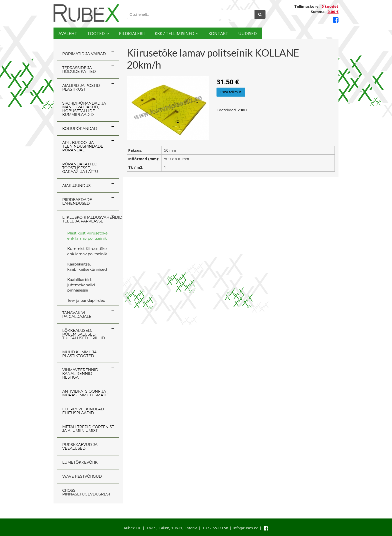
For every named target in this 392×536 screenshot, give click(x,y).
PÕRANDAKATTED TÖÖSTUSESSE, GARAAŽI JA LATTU (80, 168)
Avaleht (73, 33)
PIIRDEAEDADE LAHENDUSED (77, 201)
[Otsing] (260, 14)
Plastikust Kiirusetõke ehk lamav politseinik (87, 236)
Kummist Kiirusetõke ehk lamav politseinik (87, 251)
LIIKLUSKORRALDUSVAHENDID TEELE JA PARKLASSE (91, 219)
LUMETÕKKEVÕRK (80, 462)
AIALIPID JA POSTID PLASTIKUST (81, 87)
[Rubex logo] (86, 13)
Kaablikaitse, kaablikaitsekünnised (87, 267)
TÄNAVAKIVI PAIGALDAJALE (77, 315)
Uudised (319, 33)
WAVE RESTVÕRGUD (82, 476)
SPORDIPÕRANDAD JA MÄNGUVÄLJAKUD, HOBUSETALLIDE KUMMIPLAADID (84, 109)
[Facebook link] (336, 20)
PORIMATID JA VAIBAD (84, 54)
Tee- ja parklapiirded (86, 300)
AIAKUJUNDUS (76, 186)
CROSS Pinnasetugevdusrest (86, 492)
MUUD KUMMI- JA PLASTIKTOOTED (79, 354)
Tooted (112, 33)
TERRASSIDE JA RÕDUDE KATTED (79, 70)
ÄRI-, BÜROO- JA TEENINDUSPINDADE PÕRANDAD (83, 146)
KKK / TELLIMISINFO (220, 33)
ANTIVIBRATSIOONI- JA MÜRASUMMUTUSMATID (86, 393)
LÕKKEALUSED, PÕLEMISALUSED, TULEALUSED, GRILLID (83, 334)
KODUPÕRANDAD (80, 128)
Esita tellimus (231, 92)
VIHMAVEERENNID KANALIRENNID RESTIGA (80, 373)
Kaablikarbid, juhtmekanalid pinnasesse (81, 285)
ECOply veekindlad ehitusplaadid (83, 411)
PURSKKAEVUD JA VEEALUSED (80, 446)
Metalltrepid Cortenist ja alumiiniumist (88, 429)
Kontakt (279, 33)
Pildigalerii (161, 33)
